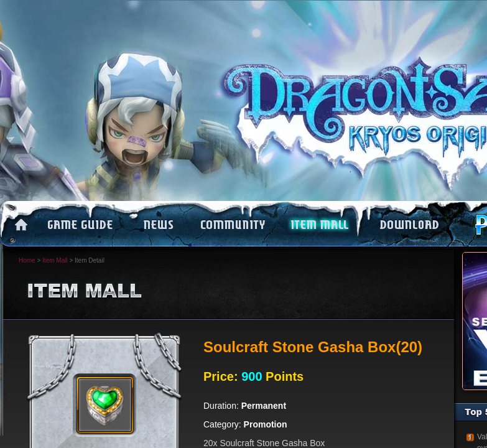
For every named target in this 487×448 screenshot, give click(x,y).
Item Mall (55, 260)
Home (27, 260)
